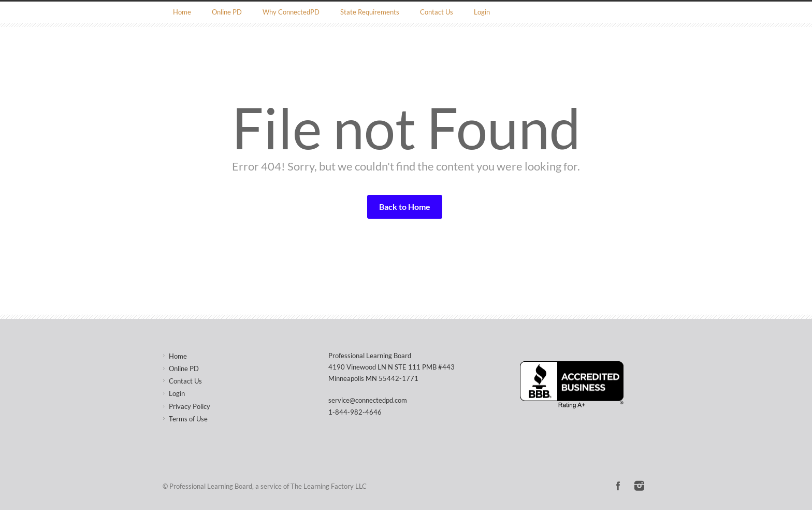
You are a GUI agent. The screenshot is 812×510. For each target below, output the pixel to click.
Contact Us (437, 12)
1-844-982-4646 (355, 412)
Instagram (639, 486)
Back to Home (405, 207)
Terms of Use (188, 419)
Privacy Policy (190, 406)
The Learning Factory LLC (329, 486)
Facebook (618, 486)
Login (482, 12)
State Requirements (370, 12)
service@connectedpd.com (368, 400)
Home (182, 12)
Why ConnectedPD (291, 12)
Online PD (227, 12)
